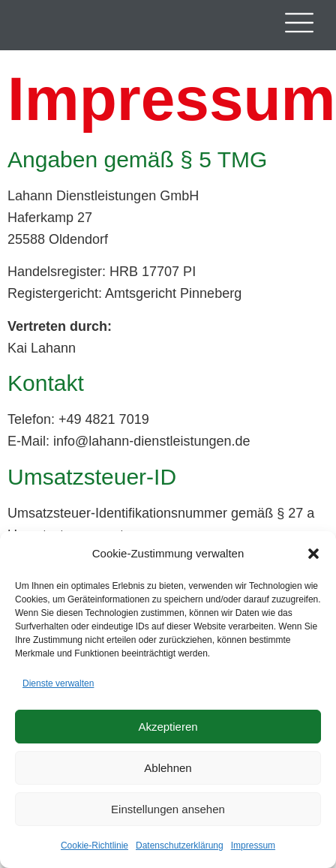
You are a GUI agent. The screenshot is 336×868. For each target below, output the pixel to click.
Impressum (253, 845)
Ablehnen (168, 768)
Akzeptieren (168, 727)
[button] (313, 554)
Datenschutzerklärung (180, 845)
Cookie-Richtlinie (94, 845)
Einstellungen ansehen (168, 809)
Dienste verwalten (58, 683)
